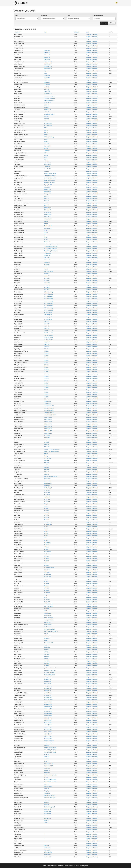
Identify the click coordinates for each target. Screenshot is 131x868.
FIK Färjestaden (48, 123)
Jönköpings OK (48, 312)
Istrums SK (47, 274)
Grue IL (46, 160)
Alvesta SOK (47, 57)
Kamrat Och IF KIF (49, 331)
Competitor (17, 32)
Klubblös (46, 349)
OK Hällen (46, 513)
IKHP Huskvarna (48, 271)
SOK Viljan (47, 650)
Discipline (44, 16)
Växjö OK (46, 821)
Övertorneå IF (47, 855)
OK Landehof (47, 542)
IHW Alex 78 (47, 258)
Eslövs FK (46, 116)
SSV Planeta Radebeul (50, 675)
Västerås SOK (47, 818)
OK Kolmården (48, 522)
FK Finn (46, 128)
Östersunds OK (48, 852)
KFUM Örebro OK (48, 333)
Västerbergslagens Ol (49, 807)
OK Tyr (46, 595)
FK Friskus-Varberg (49, 137)
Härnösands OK (48, 226)
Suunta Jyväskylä (48, 700)
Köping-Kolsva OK (49, 406)
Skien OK (46, 641)
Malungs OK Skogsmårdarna (51, 449)
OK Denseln (47, 492)
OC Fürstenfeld (48, 488)
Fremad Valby (47, 146)
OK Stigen (46, 590)
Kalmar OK (47, 322)
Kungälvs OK (47, 401)
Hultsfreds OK (47, 217)
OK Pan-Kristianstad (49, 568)
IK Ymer (46, 267)
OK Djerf (46, 504)
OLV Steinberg (48, 622)
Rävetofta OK (47, 636)
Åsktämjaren (47, 848)
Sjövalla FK (47, 638)
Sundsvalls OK (48, 688)
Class (68, 16)
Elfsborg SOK (47, 110)
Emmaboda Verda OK (50, 114)
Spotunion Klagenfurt (50, 672)
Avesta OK (46, 87)
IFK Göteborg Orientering (51, 244)
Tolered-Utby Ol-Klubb (50, 750)
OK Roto (46, 579)
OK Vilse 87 (47, 599)
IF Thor (46, 230)
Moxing (46, 456)
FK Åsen (46, 139)
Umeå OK (46, 789)
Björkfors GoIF (48, 94)
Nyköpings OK (48, 483)
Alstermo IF (47, 50)
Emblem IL (47, 112)
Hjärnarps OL (47, 208)
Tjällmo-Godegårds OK (50, 748)
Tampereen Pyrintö (49, 741)
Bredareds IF (47, 103)
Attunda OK (47, 75)
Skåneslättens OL (48, 643)
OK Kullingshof (48, 524)
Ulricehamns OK (48, 786)
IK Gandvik (47, 262)
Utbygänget (47, 791)
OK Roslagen (47, 574)
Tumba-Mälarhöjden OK (50, 775)
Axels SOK (46, 89)
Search (104, 23)
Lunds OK (46, 440)
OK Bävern (47, 490)
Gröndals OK (47, 162)
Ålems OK (46, 846)
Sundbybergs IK (48, 686)
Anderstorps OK (48, 62)
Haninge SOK (47, 194)
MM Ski (46, 454)
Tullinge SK (47, 768)
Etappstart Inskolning (92, 34)
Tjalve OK (46, 745)
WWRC (46, 823)
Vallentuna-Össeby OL (50, 795)
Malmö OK (47, 445)
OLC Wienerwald (48, 606)
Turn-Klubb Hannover (50, 779)
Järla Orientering (48, 292)
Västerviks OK (47, 809)
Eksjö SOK (46, 105)
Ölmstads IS (47, 850)
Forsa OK (46, 141)
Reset (112, 23)
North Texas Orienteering (51, 476)
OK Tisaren (47, 593)
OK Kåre (46, 527)
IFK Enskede (47, 242)
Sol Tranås (47, 666)
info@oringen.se (84, 866)
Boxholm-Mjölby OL (49, 96)
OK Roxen (46, 584)
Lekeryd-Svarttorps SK (50, 415)
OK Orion (46, 556)
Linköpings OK (48, 417)
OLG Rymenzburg (49, 618)
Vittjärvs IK (47, 800)
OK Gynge (46, 511)
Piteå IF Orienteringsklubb (51, 631)
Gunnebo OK (47, 169)
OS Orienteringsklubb (50, 629)
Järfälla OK (47, 283)
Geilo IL (46, 153)
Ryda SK (46, 634)
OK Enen (46, 508)
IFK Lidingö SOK (48, 253)
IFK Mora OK (47, 255)
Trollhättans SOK (48, 764)
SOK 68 (46, 645)
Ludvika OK (47, 435)
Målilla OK (46, 460)
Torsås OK (46, 754)
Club (17, 16)
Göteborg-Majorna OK (50, 173)
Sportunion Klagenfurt (50, 668)
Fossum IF (46, 144)
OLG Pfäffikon (47, 613)
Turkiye (46, 777)
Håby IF (46, 221)
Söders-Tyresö (48, 718)
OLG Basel (46, 609)
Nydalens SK (47, 479)
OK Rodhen (47, 570)
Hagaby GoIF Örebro (49, 180)
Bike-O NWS (47, 91)
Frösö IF (46, 148)
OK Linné (46, 545)
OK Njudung (47, 552)
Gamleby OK (47, 151)
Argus (45, 71)
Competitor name (98, 16)
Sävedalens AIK (48, 702)
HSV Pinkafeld (47, 212)
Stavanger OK (47, 677)
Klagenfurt (47, 342)
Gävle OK (46, 171)
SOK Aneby (47, 647)
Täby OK (46, 784)
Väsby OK (46, 802)
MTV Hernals (47, 458)
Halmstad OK (47, 187)
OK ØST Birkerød (48, 604)
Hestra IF (46, 196)
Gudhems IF (47, 167)
